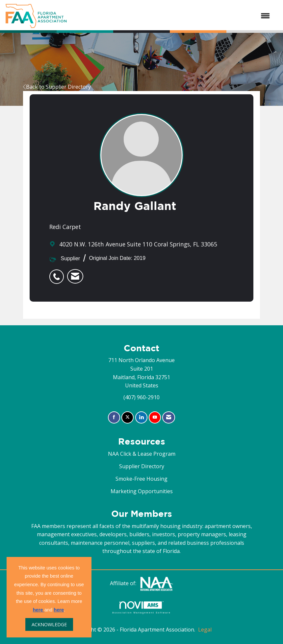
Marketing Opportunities (142, 491)
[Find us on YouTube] (155, 417)
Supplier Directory (142, 466)
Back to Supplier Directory (57, 87)
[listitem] (58, 273)
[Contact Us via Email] (169, 417)
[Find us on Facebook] (114, 417)
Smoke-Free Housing (141, 479)
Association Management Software (141, 607)
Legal (205, 630)
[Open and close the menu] (172, 16)
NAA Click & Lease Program (142, 454)
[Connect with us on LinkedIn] (141, 417)
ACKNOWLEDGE (49, 624)
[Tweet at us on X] (128, 417)
